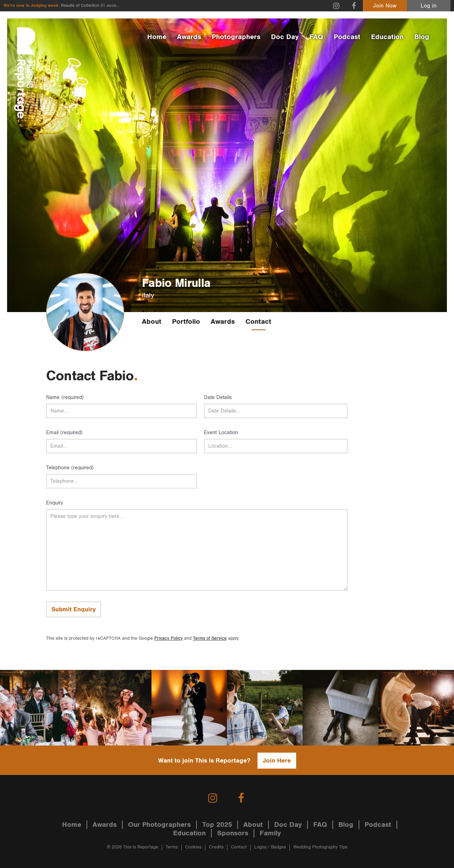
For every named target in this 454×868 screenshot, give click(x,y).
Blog (422, 37)
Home (157, 37)
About (152, 322)
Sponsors (233, 833)
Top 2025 (217, 825)
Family (270, 833)
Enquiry (55, 503)
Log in (429, 6)
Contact (258, 322)
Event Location (221, 433)
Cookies (193, 847)
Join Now (385, 6)
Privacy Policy (168, 638)
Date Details (218, 397)
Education (387, 37)
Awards (189, 37)
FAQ (316, 37)
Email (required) (64, 433)
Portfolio (186, 322)
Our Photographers (159, 825)
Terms (172, 847)
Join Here (277, 761)
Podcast (347, 37)
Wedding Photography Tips (320, 847)
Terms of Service (210, 638)
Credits (216, 847)
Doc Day (285, 37)
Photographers (236, 37)
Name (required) (65, 397)
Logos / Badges (270, 847)
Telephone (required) (70, 468)
